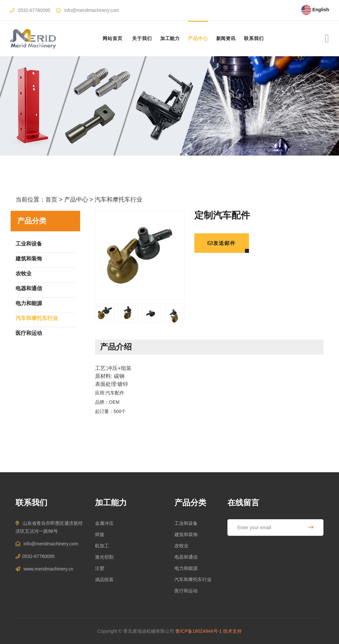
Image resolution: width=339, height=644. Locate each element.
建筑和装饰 (186, 534)
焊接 (100, 534)
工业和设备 (186, 523)
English (315, 10)
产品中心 (198, 38)
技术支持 (232, 631)
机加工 (102, 546)
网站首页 (112, 38)
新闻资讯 (226, 38)
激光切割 (104, 557)
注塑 (100, 568)
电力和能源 (186, 568)
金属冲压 (104, 523)
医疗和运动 (186, 591)
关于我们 (142, 38)
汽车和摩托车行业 (119, 200)
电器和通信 (186, 557)
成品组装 (104, 579)
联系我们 (254, 38)
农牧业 (181, 546)
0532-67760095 (34, 10)
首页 (51, 200)
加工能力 (170, 38)
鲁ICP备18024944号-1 (199, 631)
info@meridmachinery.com (92, 10)
